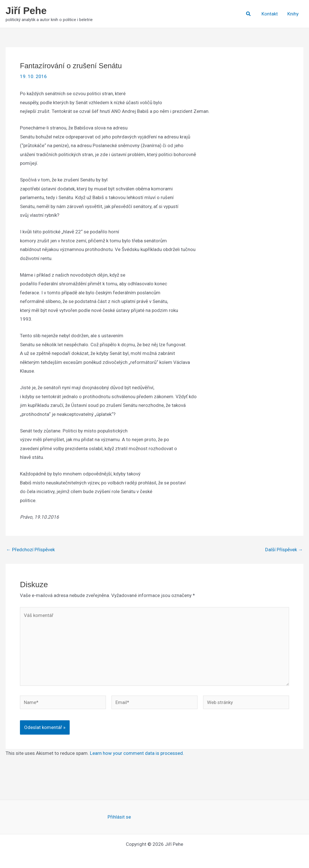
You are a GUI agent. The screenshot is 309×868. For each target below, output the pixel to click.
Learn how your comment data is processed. (137, 753)
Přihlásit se (119, 817)
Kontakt (270, 14)
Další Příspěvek (284, 550)
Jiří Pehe (26, 11)
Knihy (293, 14)
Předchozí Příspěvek (30, 550)
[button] (249, 14)
